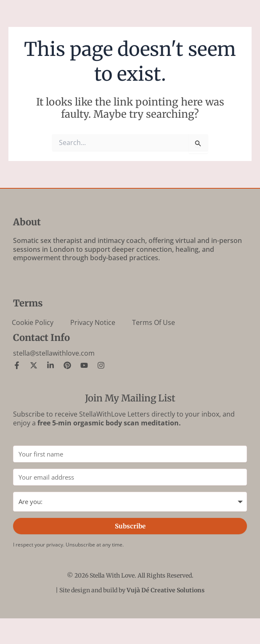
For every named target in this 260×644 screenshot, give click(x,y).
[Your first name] (130, 454)
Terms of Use (154, 322)
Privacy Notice (93, 322)
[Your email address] (130, 477)
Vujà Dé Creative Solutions (166, 590)
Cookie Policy (33, 322)
